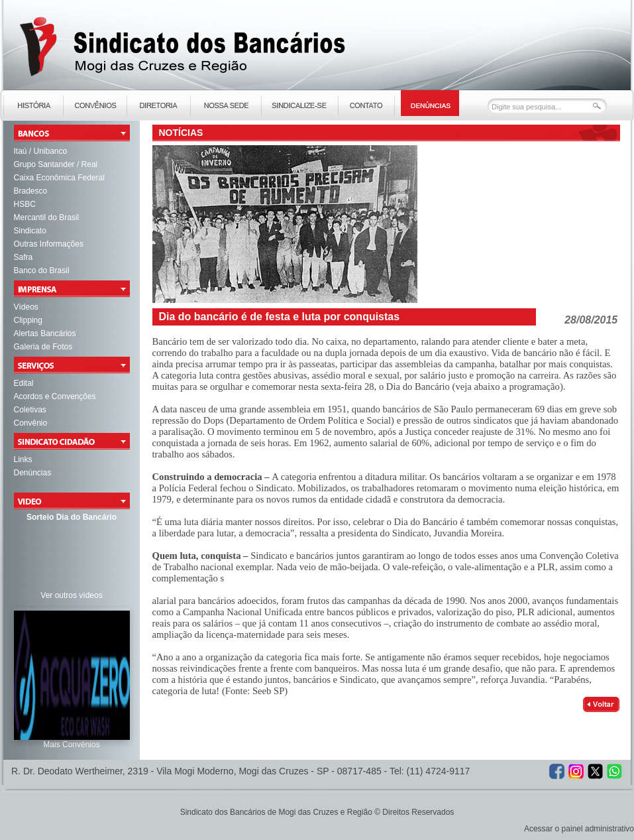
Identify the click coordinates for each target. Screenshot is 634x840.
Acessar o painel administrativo (579, 829)
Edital (24, 383)
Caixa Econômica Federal (59, 178)
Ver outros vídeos (71, 595)
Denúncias (33, 473)
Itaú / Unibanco (41, 151)
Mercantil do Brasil (47, 217)
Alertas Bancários (45, 333)
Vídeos (26, 307)
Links (23, 459)
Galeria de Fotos (43, 347)
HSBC (25, 204)
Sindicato (30, 231)
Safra (24, 257)
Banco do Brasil (42, 270)
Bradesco (31, 191)
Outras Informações (49, 244)
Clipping (28, 320)
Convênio (31, 423)
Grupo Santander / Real (56, 164)
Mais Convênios (71, 745)
